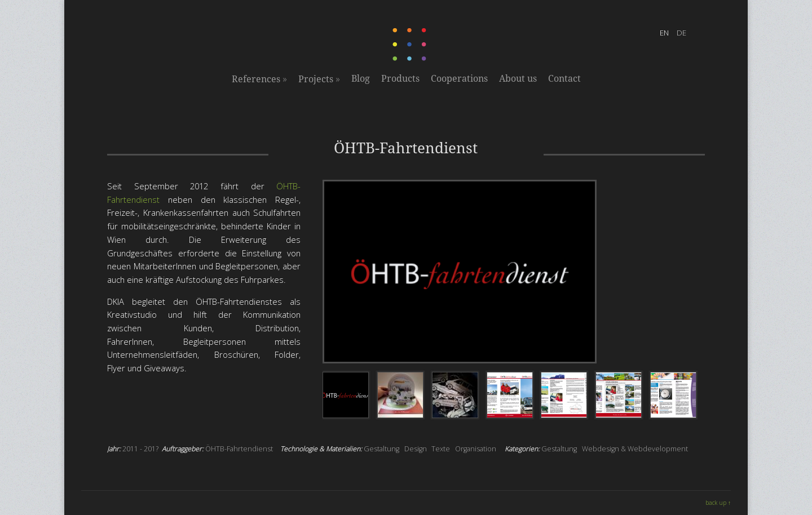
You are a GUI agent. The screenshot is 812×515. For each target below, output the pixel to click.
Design (416, 449)
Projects (319, 79)
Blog (361, 79)
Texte (441, 449)
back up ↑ (718, 503)
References (259, 79)
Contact (564, 79)
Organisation (476, 449)
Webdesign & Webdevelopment (635, 449)
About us (518, 79)
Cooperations (459, 79)
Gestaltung (381, 449)
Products (400, 79)
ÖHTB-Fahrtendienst (239, 449)
